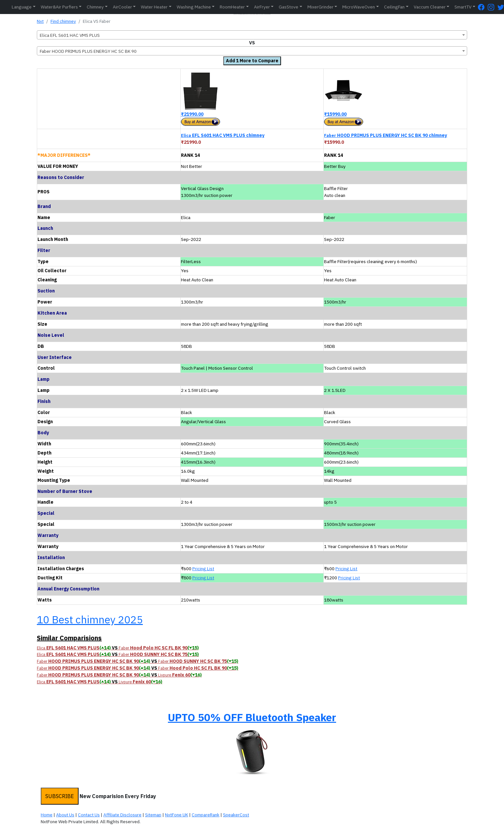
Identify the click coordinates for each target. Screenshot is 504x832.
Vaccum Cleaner (430, 7)
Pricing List (203, 569)
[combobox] (252, 35)
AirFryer (262, 7)
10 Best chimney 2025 (90, 619)
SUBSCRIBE (60, 796)
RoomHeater (232, 7)
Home (47, 815)
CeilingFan (394, 7)
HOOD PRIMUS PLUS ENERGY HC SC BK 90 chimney (385, 135)
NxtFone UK (177, 815)
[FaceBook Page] (483, 7)
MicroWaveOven (359, 7)
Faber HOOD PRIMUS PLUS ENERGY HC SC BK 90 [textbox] (88, 51)
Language (22, 7)
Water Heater (154, 7)
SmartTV (463, 7)
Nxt (40, 21)
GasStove (289, 7)
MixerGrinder (320, 7)
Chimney (95, 7)
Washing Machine (194, 7)
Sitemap (153, 815)
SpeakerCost (236, 815)
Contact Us (89, 815)
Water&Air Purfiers (59, 7)
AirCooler (122, 7)
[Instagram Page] (493, 7)
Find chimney (63, 21)
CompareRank (206, 815)
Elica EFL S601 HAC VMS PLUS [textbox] (70, 35)
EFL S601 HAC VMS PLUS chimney (223, 135)
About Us (65, 815)
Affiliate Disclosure (122, 815)
